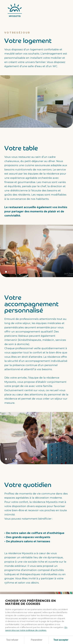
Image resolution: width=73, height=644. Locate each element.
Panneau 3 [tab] (11, 459)
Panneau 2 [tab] (9, 272)
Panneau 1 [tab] (6, 272)
